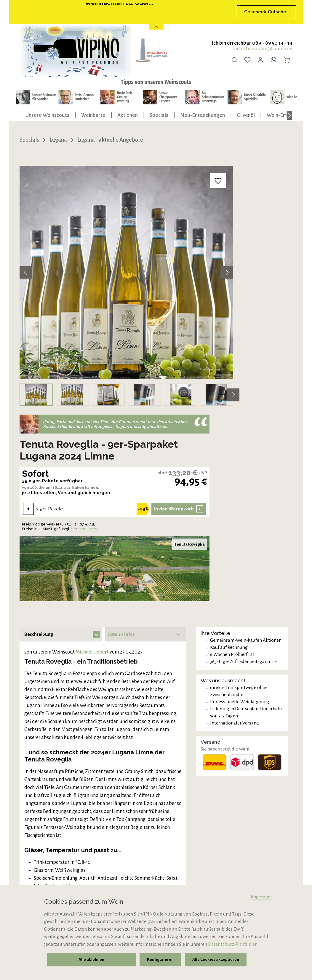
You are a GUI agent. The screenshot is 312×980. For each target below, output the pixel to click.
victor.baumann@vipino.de (263, 49)
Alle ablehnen (91, 961)
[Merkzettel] (247, 60)
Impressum (261, 899)
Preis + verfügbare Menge (63, 727)
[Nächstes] (289, 115)
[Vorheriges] (26, 243)
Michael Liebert (92, 437)
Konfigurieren (158, 961)
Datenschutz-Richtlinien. (233, 946)
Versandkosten (251, 314)
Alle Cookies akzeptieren (211, 961)
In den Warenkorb (276, 294)
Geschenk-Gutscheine (267, 12)
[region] (97, 256)
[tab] (61, 419)
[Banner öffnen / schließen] (156, 23)
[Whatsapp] (273, 60)
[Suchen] (234, 60)
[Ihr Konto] (260, 60)
